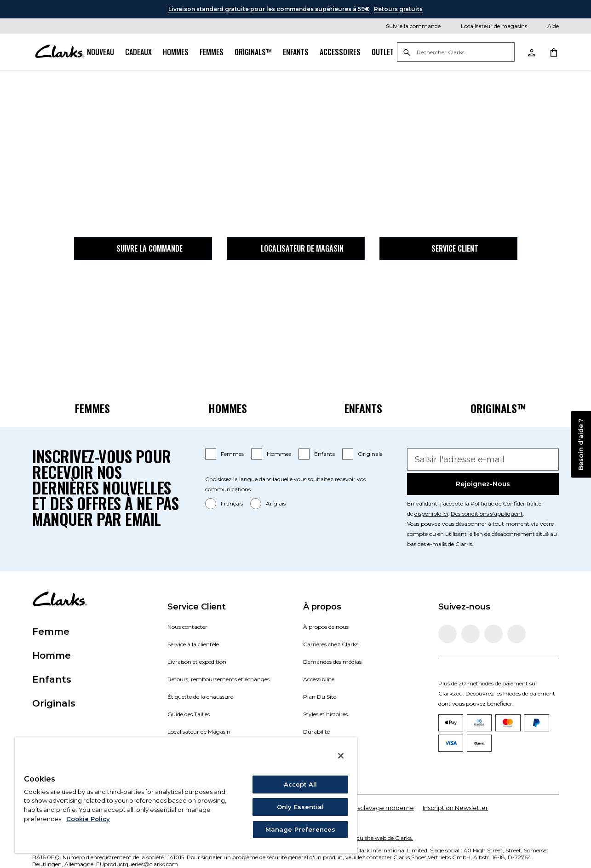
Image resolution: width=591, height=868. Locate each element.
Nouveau (100, 52)
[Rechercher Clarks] (456, 53)
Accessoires (340, 52)
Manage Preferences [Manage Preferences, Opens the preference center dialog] (300, 829)
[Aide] (547, 26)
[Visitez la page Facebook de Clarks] (448, 634)
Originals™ (253, 52)
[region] (186, 795)
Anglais (276, 503)
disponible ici (431, 514)
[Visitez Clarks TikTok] (493, 634)
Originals (370, 454)
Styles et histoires (325, 714)
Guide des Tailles (189, 714)
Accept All (300, 784)
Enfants (296, 52)
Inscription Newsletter (455, 808)
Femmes (212, 52)
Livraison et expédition (197, 662)
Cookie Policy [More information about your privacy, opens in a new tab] (88, 819)
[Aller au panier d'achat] (553, 52)
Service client (448, 248)
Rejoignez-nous (483, 484)
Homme (52, 655)
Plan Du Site (320, 697)
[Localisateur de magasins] (488, 26)
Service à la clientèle (193, 644)
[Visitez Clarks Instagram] (471, 634)
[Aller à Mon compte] (531, 52)
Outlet (383, 52)
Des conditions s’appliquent (487, 514)
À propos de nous (326, 627)
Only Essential (300, 807)
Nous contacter (187, 627)
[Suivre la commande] (407, 26)
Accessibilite (319, 679)
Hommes (176, 52)
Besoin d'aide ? (581, 444)
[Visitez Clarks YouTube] (516, 634)
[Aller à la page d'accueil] (60, 52)
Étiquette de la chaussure (200, 697)
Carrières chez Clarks (331, 644)
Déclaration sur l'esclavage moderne (359, 808)
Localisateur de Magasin (199, 732)
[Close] (341, 756)
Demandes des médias (332, 662)
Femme (51, 632)
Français (232, 503)
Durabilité (316, 732)
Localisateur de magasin (296, 248)
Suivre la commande (143, 248)
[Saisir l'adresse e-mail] (483, 460)
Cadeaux (138, 52)
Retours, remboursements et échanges (218, 679)
